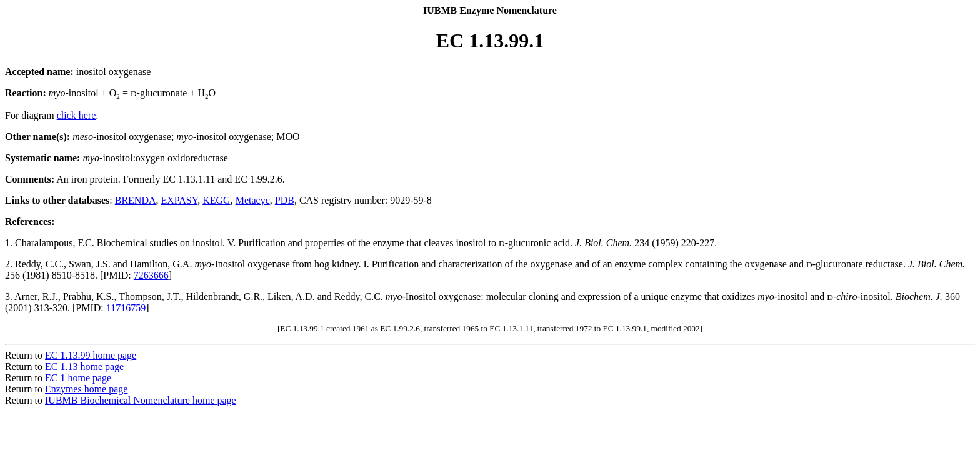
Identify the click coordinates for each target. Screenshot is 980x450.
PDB (285, 200)
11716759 (126, 308)
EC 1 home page (78, 378)
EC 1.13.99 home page (91, 355)
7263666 (151, 275)
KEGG (216, 200)
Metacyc (253, 200)
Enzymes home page (86, 389)
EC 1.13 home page (84, 367)
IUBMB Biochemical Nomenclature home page (141, 400)
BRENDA (136, 200)
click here (77, 115)
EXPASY (180, 200)
